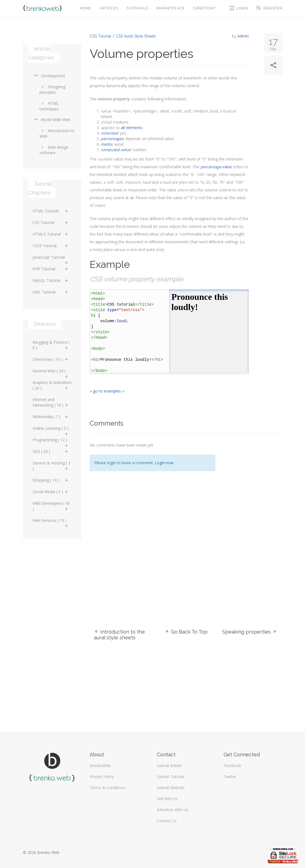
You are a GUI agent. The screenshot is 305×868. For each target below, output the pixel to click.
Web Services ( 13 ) (51, 522)
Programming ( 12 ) (51, 441)
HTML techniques (49, 106)
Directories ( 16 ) (51, 359)
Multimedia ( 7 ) (51, 417)
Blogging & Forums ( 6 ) (51, 345)
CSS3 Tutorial (51, 246)
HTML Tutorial (51, 211)
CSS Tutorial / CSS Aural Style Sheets (123, 36)
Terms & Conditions (108, 788)
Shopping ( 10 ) (51, 480)
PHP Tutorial (51, 269)
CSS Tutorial (51, 222)
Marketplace (171, 8)
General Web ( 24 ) (51, 372)
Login (239, 8)
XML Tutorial (51, 292)
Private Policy (102, 777)
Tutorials (137, 8)
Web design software (54, 150)
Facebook (232, 766)
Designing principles (52, 90)
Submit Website (171, 788)
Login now (164, 463)
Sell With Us (167, 799)
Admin (243, 36)
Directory (205, 8)
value (216, 167)
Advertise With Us (173, 810)
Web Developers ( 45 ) (51, 506)
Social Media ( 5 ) (51, 492)
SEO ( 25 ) (51, 451)
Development (49, 76)
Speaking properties (250, 632)
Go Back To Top (186, 632)
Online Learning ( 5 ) (51, 430)
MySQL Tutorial (51, 280)
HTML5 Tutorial (51, 234)
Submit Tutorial (170, 777)
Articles (109, 8)
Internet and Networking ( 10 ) (51, 402)
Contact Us (167, 821)
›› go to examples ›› (107, 391)
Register (270, 8)
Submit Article (169, 766)
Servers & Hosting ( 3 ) (51, 466)
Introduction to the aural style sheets (119, 635)
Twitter (230, 777)
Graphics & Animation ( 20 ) (52, 385)
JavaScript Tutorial (51, 259)
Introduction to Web (57, 133)
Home (86, 8)
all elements (132, 128)
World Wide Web (51, 120)
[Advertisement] (253, 524)
